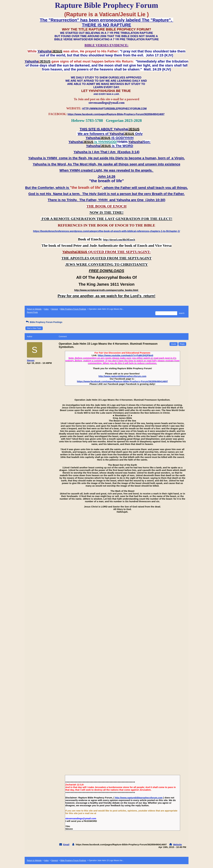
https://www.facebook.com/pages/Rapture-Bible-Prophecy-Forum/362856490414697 (123, 381)
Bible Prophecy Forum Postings (73, 309)
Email (66, 844)
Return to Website (34, 309)
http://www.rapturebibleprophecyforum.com (123, 376)
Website (177, 844)
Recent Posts (32, 312)
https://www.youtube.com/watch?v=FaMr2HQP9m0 (126, 355)
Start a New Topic (34, 328)
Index (46, 309)
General (55, 309)
